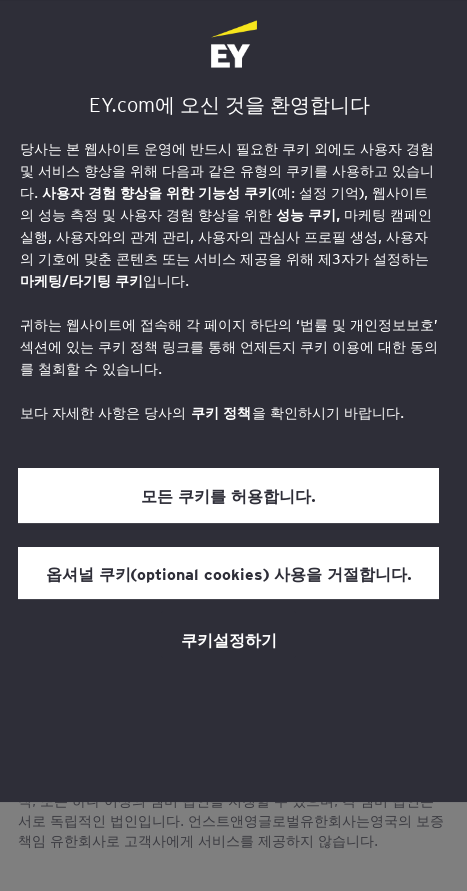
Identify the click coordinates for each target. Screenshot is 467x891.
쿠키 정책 (221, 413)
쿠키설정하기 (229, 639)
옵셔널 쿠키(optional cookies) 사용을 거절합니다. (229, 573)
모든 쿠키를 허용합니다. (228, 495)
